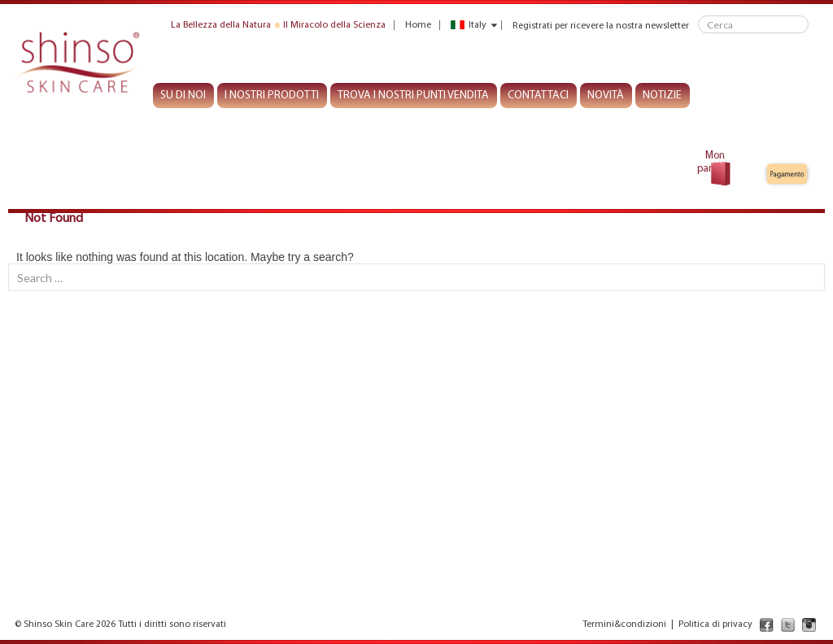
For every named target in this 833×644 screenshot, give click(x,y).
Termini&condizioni (624, 624)
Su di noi (183, 96)
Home (418, 25)
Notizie (662, 96)
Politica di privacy (715, 624)
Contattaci (538, 96)
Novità (606, 96)
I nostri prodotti (272, 96)
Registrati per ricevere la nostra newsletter (601, 25)
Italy (469, 25)
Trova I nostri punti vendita (413, 96)
